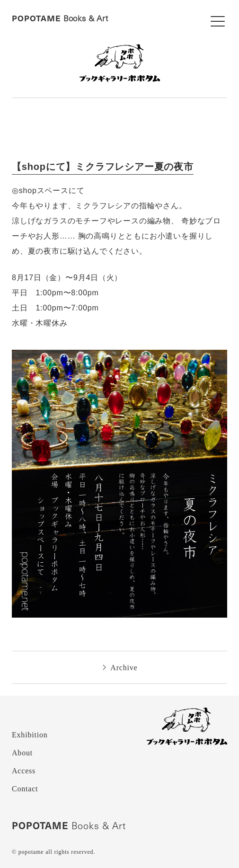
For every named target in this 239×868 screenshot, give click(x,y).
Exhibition (30, 735)
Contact (25, 789)
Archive (120, 668)
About (22, 753)
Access (24, 771)
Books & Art (60, 19)
